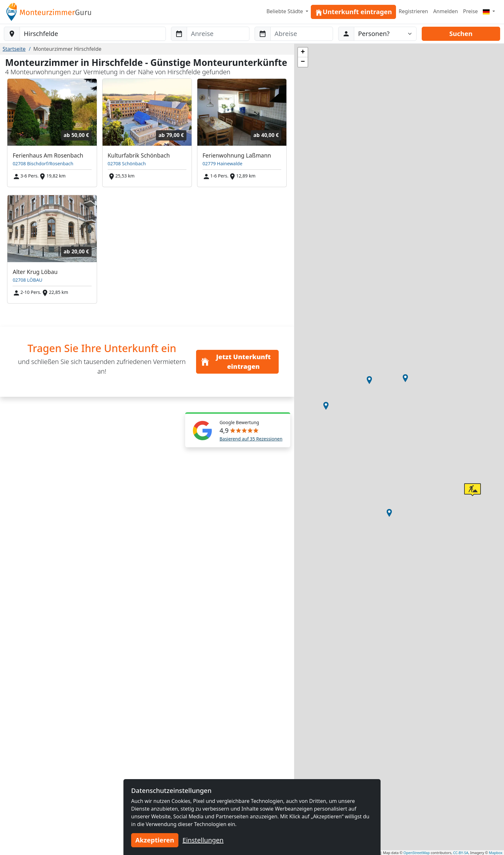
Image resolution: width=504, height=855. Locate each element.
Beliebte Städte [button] (285, 11)
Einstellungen (203, 840)
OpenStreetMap (417, 853)
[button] (405, 378)
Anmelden (446, 11)
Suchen (461, 34)
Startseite (14, 49)
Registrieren (413, 11)
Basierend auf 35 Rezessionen (251, 439)
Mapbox (496, 853)
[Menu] (489, 11)
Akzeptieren (155, 840)
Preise (471, 11)
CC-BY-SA (461, 853)
